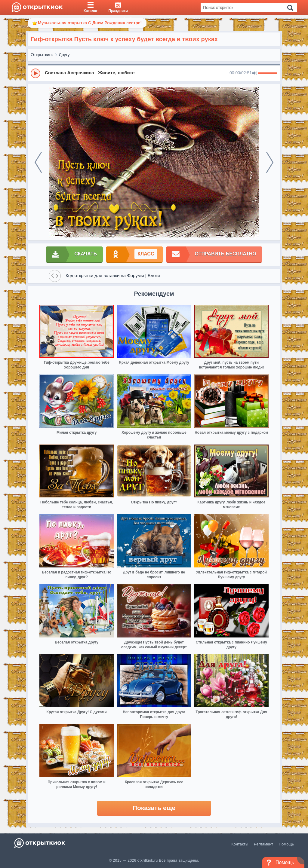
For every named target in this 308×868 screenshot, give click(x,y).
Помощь (286, 844)
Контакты (240, 844)
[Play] (35, 73)
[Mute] (255, 73)
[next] (270, 162)
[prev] (38, 162)
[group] (154, 73)
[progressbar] (268, 73)
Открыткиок (42, 55)
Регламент (263, 844)
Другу (64, 55)
